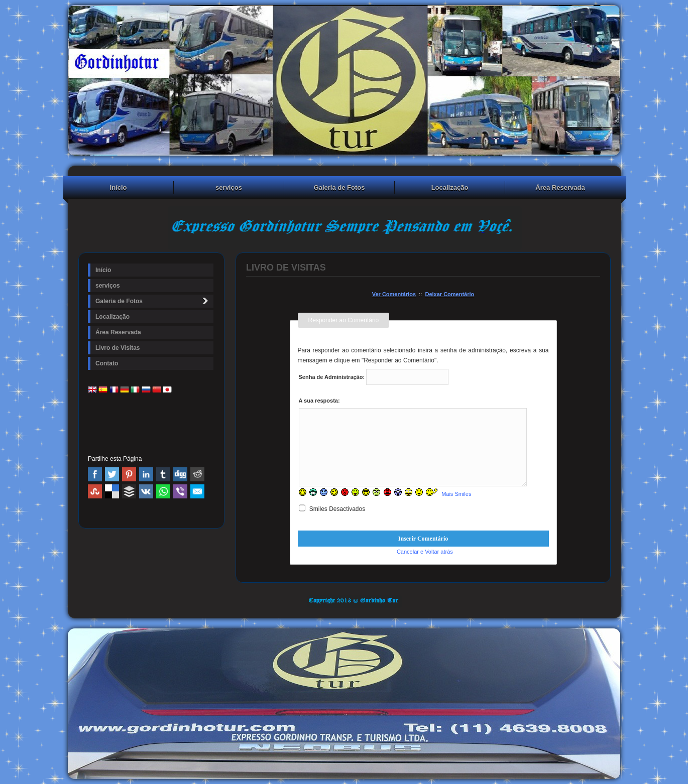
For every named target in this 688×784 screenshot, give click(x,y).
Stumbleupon (95, 491)
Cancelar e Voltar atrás (425, 552)
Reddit (197, 474)
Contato (107, 363)
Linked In (146, 474)
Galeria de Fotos (339, 187)
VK (146, 491)
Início (119, 187)
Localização (450, 187)
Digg (180, 474)
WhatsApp (163, 491)
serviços (229, 187)
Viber (180, 491)
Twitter (112, 474)
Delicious (112, 491)
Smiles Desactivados (332, 509)
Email (197, 491)
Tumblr (163, 474)
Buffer (129, 491)
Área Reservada (560, 187)
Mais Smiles (456, 494)
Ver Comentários (394, 294)
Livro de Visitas (118, 348)
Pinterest (129, 474)
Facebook (95, 474)
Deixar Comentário (449, 294)
